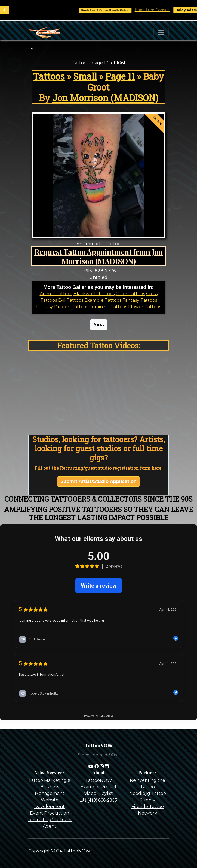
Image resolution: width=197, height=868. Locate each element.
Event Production (50, 813)
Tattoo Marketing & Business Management (50, 787)
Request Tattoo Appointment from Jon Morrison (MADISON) (98, 256)
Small (85, 76)
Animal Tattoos (56, 294)
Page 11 (120, 76)
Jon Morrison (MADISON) (105, 98)
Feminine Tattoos (108, 307)
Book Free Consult (157, 10)
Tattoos (49, 76)
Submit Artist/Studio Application (98, 481)
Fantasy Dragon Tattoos (62, 307)
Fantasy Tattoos (140, 300)
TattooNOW (99, 780)
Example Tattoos (103, 300)
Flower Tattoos (145, 307)
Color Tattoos (130, 294)
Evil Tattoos (71, 300)
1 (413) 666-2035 (98, 800)
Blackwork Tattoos (94, 294)
